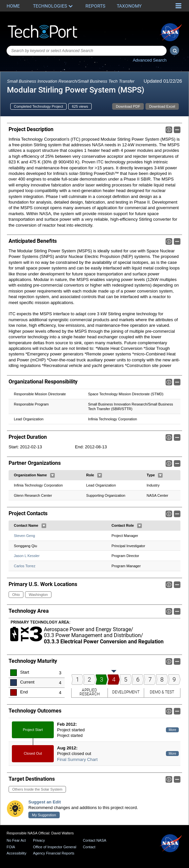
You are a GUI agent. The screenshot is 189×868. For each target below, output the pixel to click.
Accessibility (16, 853)
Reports (95, 6)
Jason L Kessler (27, 556)
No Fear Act (16, 840)
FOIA (11, 847)
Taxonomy (129, 6)
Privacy (39, 840)
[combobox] (87, 51)
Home (13, 6)
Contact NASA (94, 840)
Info (169, 130)
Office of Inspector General (55, 847)
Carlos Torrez (25, 566)
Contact (89, 847)
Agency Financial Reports (54, 853)
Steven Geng (24, 536)
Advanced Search (150, 60)
